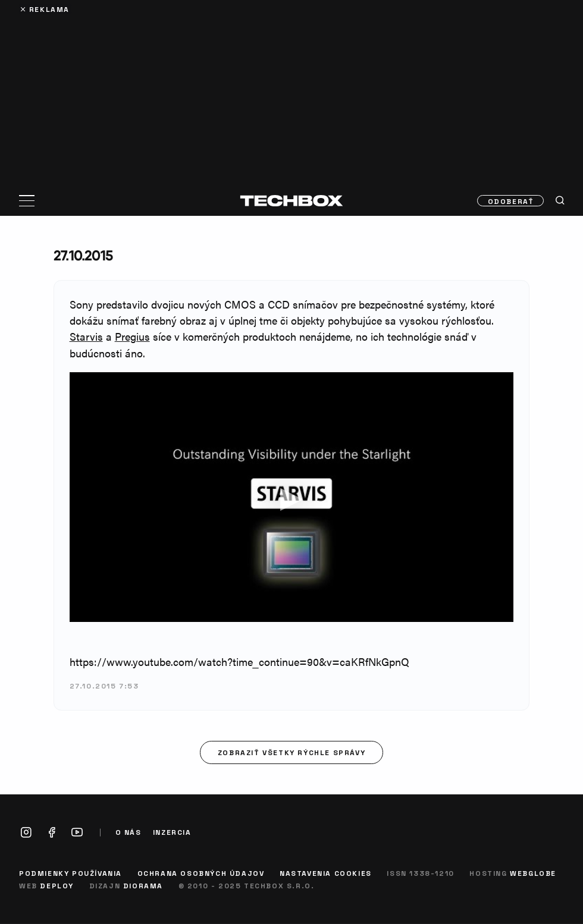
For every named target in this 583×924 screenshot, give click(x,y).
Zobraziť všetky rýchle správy (291, 752)
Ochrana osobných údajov (201, 873)
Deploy (57, 885)
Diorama (143, 885)
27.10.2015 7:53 (104, 686)
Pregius (132, 336)
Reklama (49, 9)
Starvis (86, 336)
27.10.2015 (83, 255)
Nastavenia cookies (326, 873)
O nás (128, 832)
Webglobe (533, 873)
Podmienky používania (70, 873)
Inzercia (172, 832)
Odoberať (511, 201)
